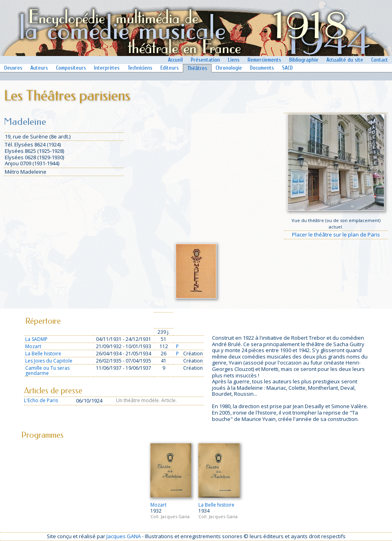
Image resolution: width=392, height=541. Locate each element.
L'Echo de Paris (41, 400)
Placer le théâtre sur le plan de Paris (336, 234)
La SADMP (36, 339)
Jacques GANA (124, 536)
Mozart (33, 346)
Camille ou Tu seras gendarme (47, 371)
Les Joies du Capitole (49, 361)
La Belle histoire (43, 354)
